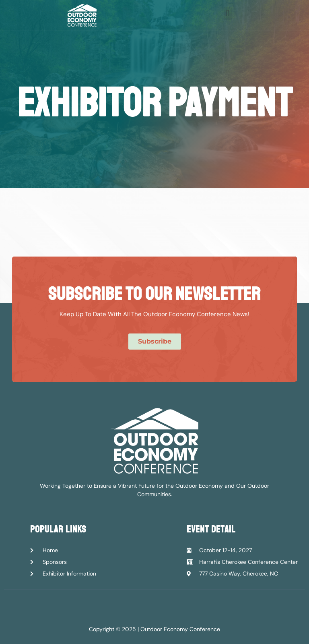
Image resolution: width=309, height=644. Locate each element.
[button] (228, 13)
